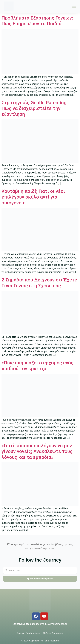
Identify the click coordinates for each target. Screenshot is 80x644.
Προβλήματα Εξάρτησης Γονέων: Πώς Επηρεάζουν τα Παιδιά (37, 21)
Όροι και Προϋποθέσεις (28, 633)
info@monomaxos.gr (56, 624)
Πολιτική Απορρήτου (53, 633)
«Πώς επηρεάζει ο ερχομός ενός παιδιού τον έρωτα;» (37, 366)
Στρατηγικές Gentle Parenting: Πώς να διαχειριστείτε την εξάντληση (35, 108)
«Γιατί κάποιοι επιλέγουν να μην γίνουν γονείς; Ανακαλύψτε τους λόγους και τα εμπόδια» (37, 451)
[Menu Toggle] (74, 6)
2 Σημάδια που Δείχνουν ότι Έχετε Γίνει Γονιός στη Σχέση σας (39, 283)
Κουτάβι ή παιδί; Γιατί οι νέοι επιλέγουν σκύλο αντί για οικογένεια (33, 197)
